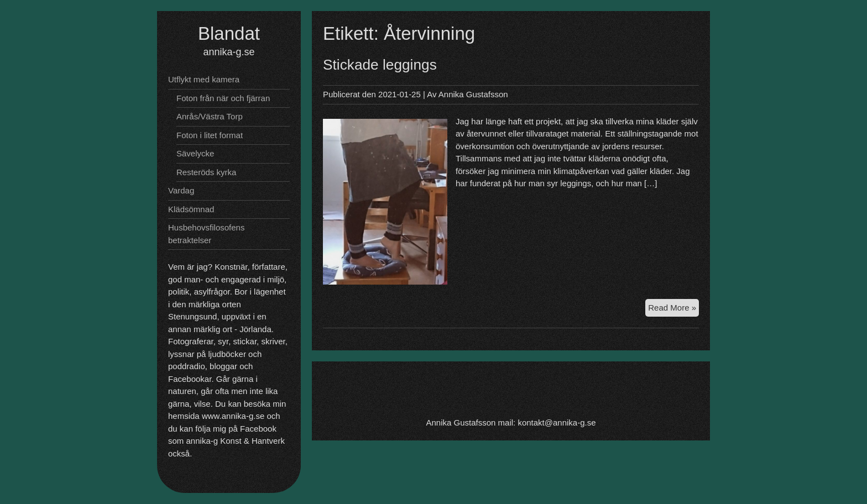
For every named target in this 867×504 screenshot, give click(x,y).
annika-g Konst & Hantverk (236, 441)
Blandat (229, 33)
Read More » (673, 309)
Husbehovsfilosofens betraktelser (206, 234)
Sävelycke (195, 153)
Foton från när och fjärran (223, 98)
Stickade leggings (380, 65)
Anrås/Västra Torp (210, 116)
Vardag (181, 190)
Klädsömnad (191, 209)
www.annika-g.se (233, 416)
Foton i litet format (210, 135)
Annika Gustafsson (473, 94)
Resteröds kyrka (206, 172)
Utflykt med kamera (204, 79)
